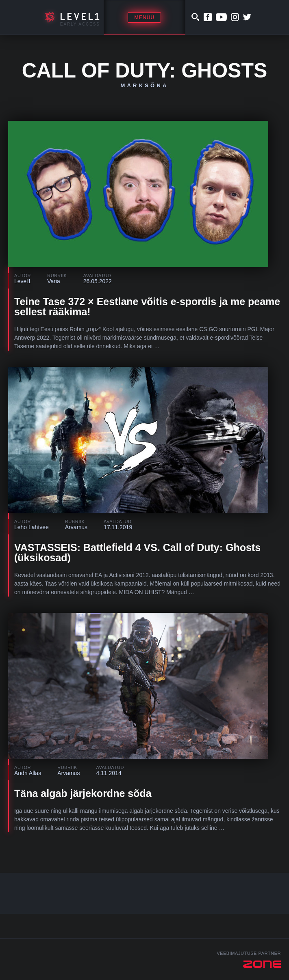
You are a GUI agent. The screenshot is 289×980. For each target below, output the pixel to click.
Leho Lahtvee (32, 527)
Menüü (144, 17)
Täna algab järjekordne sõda (83, 793)
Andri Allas (28, 773)
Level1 (23, 281)
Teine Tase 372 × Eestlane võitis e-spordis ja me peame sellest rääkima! (147, 307)
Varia (54, 281)
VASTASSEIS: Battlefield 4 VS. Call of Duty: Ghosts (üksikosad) (137, 552)
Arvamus (76, 527)
